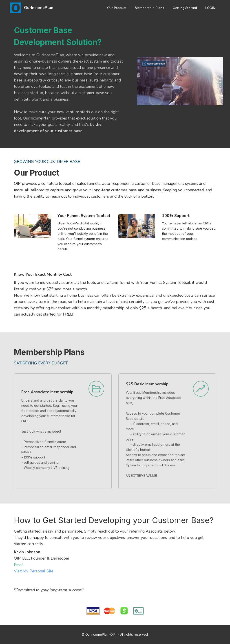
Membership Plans (149, 8)
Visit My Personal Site (34, 571)
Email (19, 565)
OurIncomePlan (39, 8)
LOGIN (210, 8)
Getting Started (185, 8)
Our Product (117, 8)
